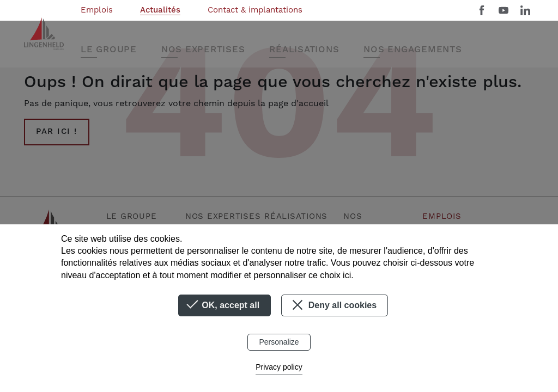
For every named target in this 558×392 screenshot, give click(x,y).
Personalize (279, 342)
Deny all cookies (333, 305)
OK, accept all (225, 305)
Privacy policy (279, 367)
